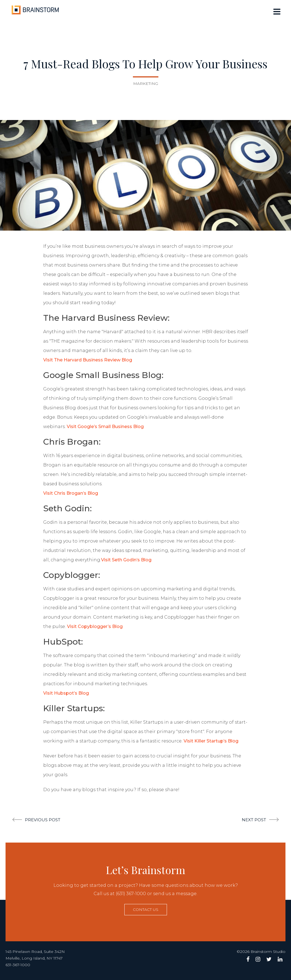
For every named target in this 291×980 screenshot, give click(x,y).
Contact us (146, 909)
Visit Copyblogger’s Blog (95, 626)
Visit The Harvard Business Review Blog (88, 360)
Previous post (43, 820)
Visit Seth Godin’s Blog (126, 560)
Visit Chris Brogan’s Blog (71, 493)
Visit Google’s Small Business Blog (105, 427)
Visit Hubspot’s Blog (66, 693)
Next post (254, 820)
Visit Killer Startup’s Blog (211, 741)
